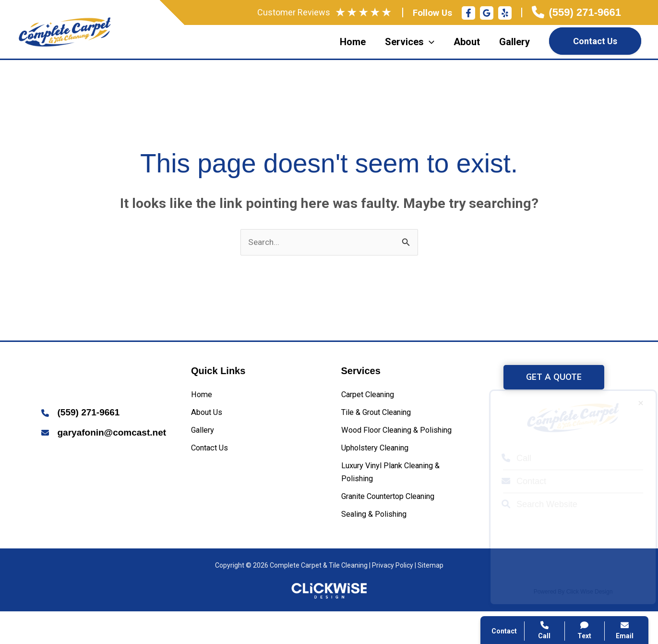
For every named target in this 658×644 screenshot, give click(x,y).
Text (585, 630)
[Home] (203, 397)
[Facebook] (468, 13)
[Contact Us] (213, 456)
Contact (515, 481)
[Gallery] (205, 437)
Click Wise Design (581, 592)
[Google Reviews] (487, 13)
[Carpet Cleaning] (373, 397)
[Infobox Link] (576, 13)
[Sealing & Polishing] (379, 546)
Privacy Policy (393, 598)
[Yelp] (505, 13)
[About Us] (209, 417)
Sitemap (431, 598)
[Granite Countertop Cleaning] (398, 527)
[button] (554, 379)
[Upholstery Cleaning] (381, 471)
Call (508, 458)
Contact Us (595, 41)
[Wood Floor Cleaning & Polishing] (404, 444)
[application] (429, 42)
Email (625, 630)
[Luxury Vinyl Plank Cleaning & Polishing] (404, 499)
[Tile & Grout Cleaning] (383, 417)
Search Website (531, 504)
